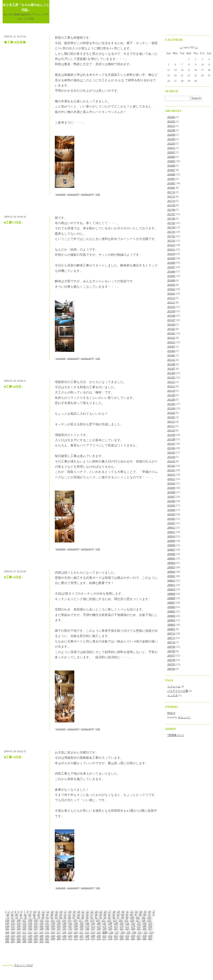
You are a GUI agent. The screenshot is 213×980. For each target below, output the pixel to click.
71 (154, 914)
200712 (171, 633)
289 (24, 941)
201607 (171, 267)
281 (127, 939)
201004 (171, 510)
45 (39, 914)
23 (92, 912)
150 (121, 923)
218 (64, 932)
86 (70, 917)
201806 (171, 174)
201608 (171, 263)
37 (154, 912)
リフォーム (174, 686)
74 (17, 917)
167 (70, 926)
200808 (171, 598)
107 (24, 920)
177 (127, 926)
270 (64, 939)
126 (132, 920)
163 (47, 926)
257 (139, 936)
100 (132, 917)
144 (87, 923)
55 (83, 914)
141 (70, 923)
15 (57, 912)
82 (52, 917)
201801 (171, 188)
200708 (171, 651)
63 (118, 914)
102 (144, 917)
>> (197, 47)
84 (61, 917)
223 (93, 932)
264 (30, 939)
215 (47, 932)
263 (24, 939)
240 (41, 936)
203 (127, 929)
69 (145, 914)
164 (53, 926)
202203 (171, 143)
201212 (171, 382)
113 (58, 920)
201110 (171, 430)
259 (150, 936)
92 (96, 917)
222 (87, 932)
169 (81, 926)
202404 (171, 117)
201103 (171, 461)
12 (43, 912)
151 (127, 923)
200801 (171, 629)
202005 (171, 161)
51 (65, 914)
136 (41, 923)
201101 (171, 470)
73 (12, 917)
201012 (171, 475)
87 (74, 917)
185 (24, 929)
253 (116, 936)
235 (13, 936)
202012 (171, 148)
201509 (171, 311)
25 (101, 912)
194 (76, 929)
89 (83, 917)
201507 (171, 320)
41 (21, 914)
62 (114, 914)
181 (150, 926)
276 (99, 939)
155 (150, 923)
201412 (171, 338)
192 (64, 929)
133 (24, 923)
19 (74, 912)
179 (139, 926)
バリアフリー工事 (178, 691)
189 (47, 929)
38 (8, 914)
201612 (171, 245)
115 (69, 920)
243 (59, 936)
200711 (171, 638)
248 (87, 936)
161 (36, 926)
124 (120, 920)
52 (70, 914)
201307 (171, 369)
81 (48, 917)
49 (56, 914)
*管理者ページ (176, 735)
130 (7, 923)
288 (19, 941)
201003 (171, 514)
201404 (171, 351)
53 (74, 914)
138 (53, 923)
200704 (171, 669)
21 (83, 912)
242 (53, 936)
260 (7, 939)
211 (24, 932)
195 (81, 929)
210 (19, 932)
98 (123, 917)
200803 (171, 620)
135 (36, 923)
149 (116, 923)
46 (43, 914)
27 (110, 912)
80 (43, 917)
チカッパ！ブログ (24, 965)
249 (93, 936)
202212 (171, 126)
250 (99, 936)
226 (111, 932)
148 (110, 923)
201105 (171, 452)
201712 (171, 192)
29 (118, 912)
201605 (171, 276)
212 (30, 932)
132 (19, 923)
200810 (171, 589)
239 (36, 936)
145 (93, 923)
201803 (171, 179)
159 (24, 926)
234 (7, 936)
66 (131, 914)
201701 (171, 241)
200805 (171, 611)
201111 (171, 426)
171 (93, 926)
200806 (171, 607)
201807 (171, 170)
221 (81, 932)
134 (30, 923)
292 (41, 941)
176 (121, 926)
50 (61, 914)
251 (104, 936)
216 (53, 932)
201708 (171, 210)
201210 (171, 391)
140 (64, 923)
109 (36, 920)
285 (150, 939)
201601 (171, 294)
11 (39, 912)
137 (47, 923)
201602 (171, 289)
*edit (98, 194)
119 (92, 920)
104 (7, 920)
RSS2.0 (171, 713)
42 (25, 914)
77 (30, 917)
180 (144, 926)
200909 (171, 541)
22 (88, 912)
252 (110, 936)
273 (81, 939)
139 (59, 923)
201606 (171, 271)
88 (78, 917)
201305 (171, 377)
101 (138, 917)
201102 (171, 466)
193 (70, 929)
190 (53, 929)
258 (144, 936)
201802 (171, 183)
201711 (171, 196)
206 (144, 929)
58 (96, 914)
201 (116, 929)
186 (30, 929)
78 (34, 917)
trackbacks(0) (87, 194)
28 (114, 912)
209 (13, 932)
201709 (171, 205)
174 (110, 926)
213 (36, 932)
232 (146, 932)
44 (34, 914)
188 (41, 929)
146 (99, 923)
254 (121, 936)
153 (139, 923)
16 (61, 912)
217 (59, 932)
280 (121, 939)
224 (99, 932)
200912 (171, 528)
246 (76, 936)
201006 (171, 501)
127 (138, 920)
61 (109, 914)
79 (39, 917)
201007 (171, 497)
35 (145, 912)
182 (7, 929)
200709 (171, 647)
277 (104, 939)
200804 (171, 616)
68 (140, 914)
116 (75, 920)
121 (103, 920)
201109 (171, 435)
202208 (171, 130)
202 (121, 929)
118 (86, 920)
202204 (171, 139)
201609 (171, 258)
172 (99, 926)
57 (92, 914)
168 (76, 926)
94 (105, 917)
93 (101, 917)
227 (117, 932)
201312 (171, 360)
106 (19, 920)
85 (65, 917)
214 (41, 932)
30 (123, 912)
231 (140, 932)
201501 (171, 333)
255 (127, 936)
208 (7, 932)
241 (47, 936)
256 (133, 936)
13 (48, 912)
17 (65, 912)
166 (64, 926)
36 (149, 912)
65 (127, 914)
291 (36, 941)
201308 (171, 364)
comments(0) (73, 194)
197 (93, 929)
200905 (171, 558)
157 (13, 926)
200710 (171, 642)
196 (87, 929)
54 (78, 914)
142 (76, 923)
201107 (171, 444)
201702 (171, 236)
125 (126, 920)
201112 (171, 422)
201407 (171, 347)
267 (47, 939)
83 (56, 917)
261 (13, 939)
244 (64, 936)
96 (114, 917)
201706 (171, 219)
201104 (171, 457)
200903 (171, 567)
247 (81, 936)
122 (109, 920)
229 (128, 932)
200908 (171, 545)
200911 (171, 532)
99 (127, 917)
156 (7, 926)
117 (81, 920)
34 (141, 912)
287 (13, 941)
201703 (171, 232)
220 (76, 932)
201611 (171, 249)
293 (47, 941)
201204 (171, 408)
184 (19, 929)
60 (105, 914)
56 (87, 914)
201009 (171, 488)
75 (21, 917)
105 (13, 920)
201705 (171, 223)
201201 (171, 417)
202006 (171, 157)
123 (115, 920)
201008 (171, 492)
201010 (171, 483)
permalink (61, 194)
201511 (171, 302)
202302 (171, 121)
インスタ (172, 695)
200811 (171, 585)
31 (127, 912)
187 (36, 929)
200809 (171, 594)
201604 (171, 280)
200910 (171, 536)
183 (13, 929)
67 (136, 914)
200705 (171, 664)
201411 (171, 342)
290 (30, 941)
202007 (171, 152)
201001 (171, 523)
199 (104, 929)
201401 (171, 355)
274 (87, 939)
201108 (171, 439)
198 (99, 929)
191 (59, 929)
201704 (171, 227)
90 (87, 917)
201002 (171, 519)
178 (133, 926)
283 (139, 939)
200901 (171, 576)
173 (104, 926)
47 (48, 914)
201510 (171, 307)
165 (59, 926)
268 (53, 939)
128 (143, 920)
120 (98, 920)
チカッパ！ (184, 717)
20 (79, 912)
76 (25, 917)
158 (19, 926)
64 (123, 914)
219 (70, 932)
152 (133, 923)
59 (101, 914)
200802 (171, 625)
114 (64, 920)
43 (30, 914)
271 (70, 939)
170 (87, 926)
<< (181, 47)
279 (116, 939)
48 (52, 914)
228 (122, 932)
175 (116, 926)
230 (134, 932)
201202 (171, 413)
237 (24, 936)
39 (12, 914)
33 (136, 912)
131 (13, 923)
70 (149, 914)
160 (30, 926)
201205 (171, 404)
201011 (171, 479)
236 (19, 936)
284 (144, 939)
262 (19, 939)
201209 (171, 395)
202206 (171, 135)
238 (30, 936)
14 (52, 912)
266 (41, 939)
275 (93, 939)
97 (118, 917)
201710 (171, 201)
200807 (171, 603)
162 (41, 926)
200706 (171, 660)
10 (35, 912)
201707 (171, 214)
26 (105, 912)
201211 (171, 386)
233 (151, 932)
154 (144, 923)
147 (104, 923)
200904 (171, 563)
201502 (171, 329)
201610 (171, 254)
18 (70, 912)
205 (139, 929)
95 (109, 917)
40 (17, 914)
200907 (171, 550)
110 (41, 920)
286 (7, 941)
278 (110, 939)
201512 (171, 298)
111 (47, 920)
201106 (171, 448)
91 (92, 917)
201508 (171, 316)
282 (133, 939)
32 (132, 912)
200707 (171, 656)
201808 (171, 166)
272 (76, 939)
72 (8, 917)
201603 (171, 285)
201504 (171, 324)
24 (96, 912)
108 (30, 920)
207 (150, 929)
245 (70, 936)
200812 (171, 580)
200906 (171, 554)
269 (59, 939)
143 (81, 923)
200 (110, 929)
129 (149, 920)
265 (36, 939)
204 (133, 929)
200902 (171, 572)
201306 (171, 373)
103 (149, 917)
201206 (171, 400)
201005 (171, 505)
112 (53, 920)
